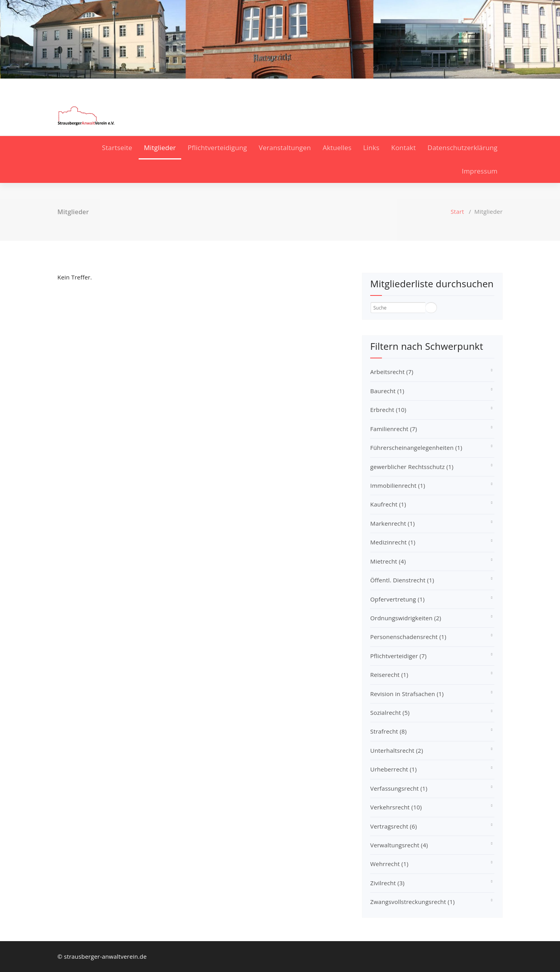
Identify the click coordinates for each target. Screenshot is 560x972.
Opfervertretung (397, 599)
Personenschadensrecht (408, 637)
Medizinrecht (393, 542)
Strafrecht (389, 731)
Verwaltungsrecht (399, 845)
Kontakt (404, 148)
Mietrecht (388, 561)
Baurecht (387, 391)
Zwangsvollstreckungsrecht (412, 902)
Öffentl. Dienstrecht (402, 580)
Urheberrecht (393, 769)
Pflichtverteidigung (218, 148)
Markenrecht (392, 523)
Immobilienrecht (398, 485)
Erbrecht (388, 410)
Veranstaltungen (285, 148)
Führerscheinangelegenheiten (416, 448)
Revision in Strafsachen (407, 694)
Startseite (117, 148)
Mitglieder (160, 148)
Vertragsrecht (394, 826)
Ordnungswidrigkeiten (406, 618)
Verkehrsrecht (396, 807)
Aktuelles (337, 148)
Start (457, 211)
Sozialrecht (390, 712)
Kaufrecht (388, 504)
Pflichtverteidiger (398, 656)
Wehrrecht (389, 864)
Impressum (480, 171)
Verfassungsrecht (399, 788)
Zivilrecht (387, 883)
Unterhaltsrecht (397, 750)
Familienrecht (394, 429)
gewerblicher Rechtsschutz (412, 467)
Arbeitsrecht (392, 372)
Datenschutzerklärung (463, 148)
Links (371, 148)
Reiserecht (389, 675)
